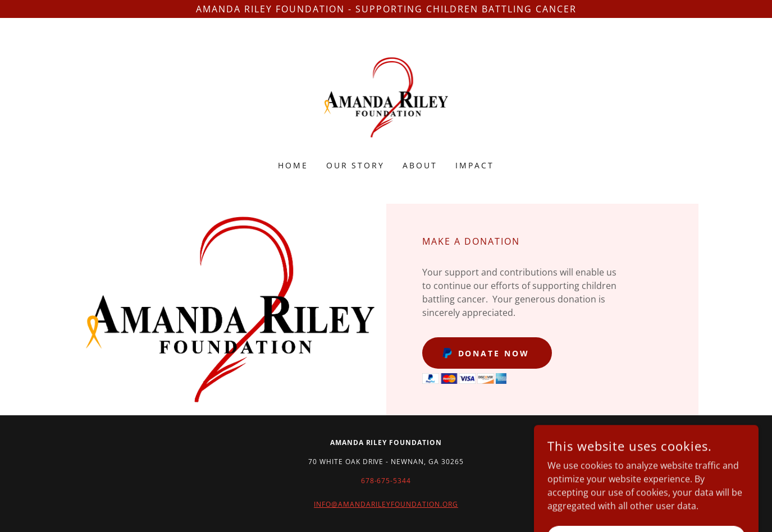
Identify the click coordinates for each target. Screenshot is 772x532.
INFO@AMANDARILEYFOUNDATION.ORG (386, 504)
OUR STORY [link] (356, 165)
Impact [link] (475, 165)
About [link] (420, 165)
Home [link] (293, 165)
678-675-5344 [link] (386, 481)
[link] (386, 97)
